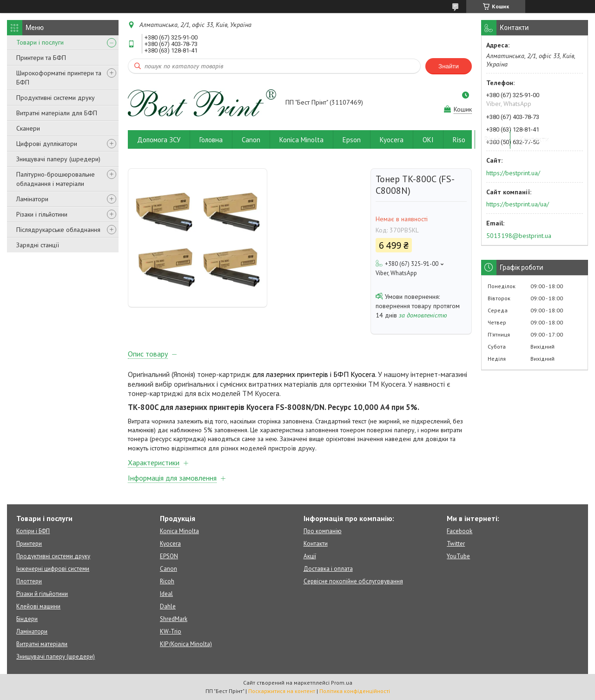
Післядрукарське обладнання (58, 230)
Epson (352, 140)
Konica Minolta (301, 140)
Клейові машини (38, 606)
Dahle (168, 606)
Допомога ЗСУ (159, 140)
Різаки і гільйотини (42, 214)
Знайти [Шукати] (449, 66)
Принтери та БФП (41, 58)
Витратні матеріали (42, 644)
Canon (251, 140)
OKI (428, 140)
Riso (459, 140)
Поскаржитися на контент (282, 691)
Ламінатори (32, 199)
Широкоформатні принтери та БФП (59, 78)
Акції (310, 556)
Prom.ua (342, 683)
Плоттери (29, 581)
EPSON (169, 556)
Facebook (459, 531)
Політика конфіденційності (355, 691)
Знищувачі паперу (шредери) (58, 159)
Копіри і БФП (33, 531)
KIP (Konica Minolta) (186, 644)
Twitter (456, 544)
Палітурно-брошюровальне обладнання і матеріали (56, 179)
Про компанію (323, 531)
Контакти (534, 140)
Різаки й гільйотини (42, 594)
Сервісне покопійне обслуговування (353, 581)
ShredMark (174, 619)
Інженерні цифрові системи (53, 569)
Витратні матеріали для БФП (57, 113)
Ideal (166, 594)
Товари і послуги (40, 42)
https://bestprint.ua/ (513, 173)
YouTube (458, 556)
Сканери (28, 128)
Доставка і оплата (328, 569)
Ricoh (493, 140)
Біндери (27, 619)
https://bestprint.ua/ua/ (518, 204)
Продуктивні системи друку (56, 98)
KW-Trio (171, 631)
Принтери (29, 544)
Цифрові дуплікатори (47, 144)
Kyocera (392, 140)
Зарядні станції (38, 245)
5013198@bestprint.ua (519, 236)
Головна (211, 140)
